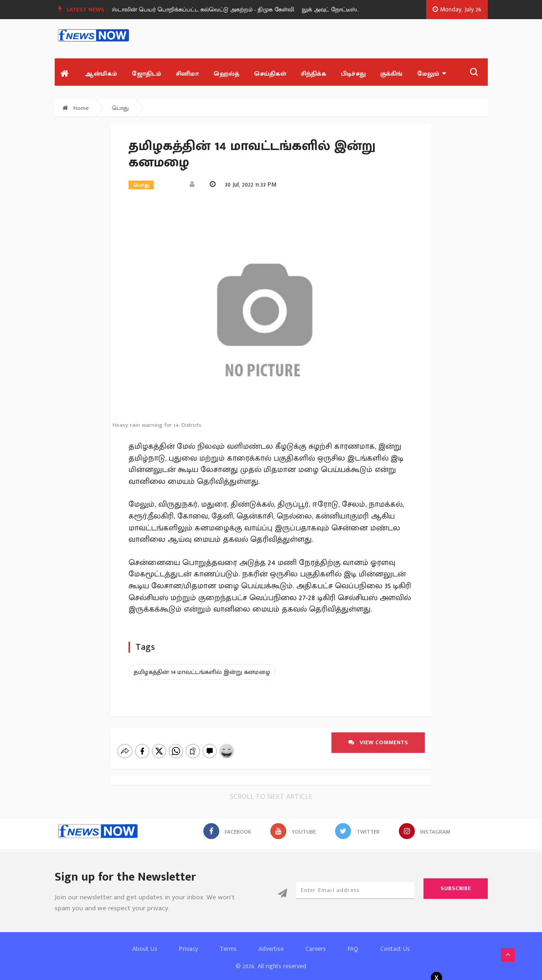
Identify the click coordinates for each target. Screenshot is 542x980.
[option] (210, 10)
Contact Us (395, 941)
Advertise (271, 941)
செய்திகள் (270, 74)
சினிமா (187, 74)
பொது (121, 108)
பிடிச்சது (353, 74)
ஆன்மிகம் (101, 74)
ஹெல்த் (226, 74)
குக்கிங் (391, 74)
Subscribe (456, 881)
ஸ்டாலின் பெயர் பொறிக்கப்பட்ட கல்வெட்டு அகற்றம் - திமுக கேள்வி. (206, 10)
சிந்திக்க (314, 74)
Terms (228, 941)
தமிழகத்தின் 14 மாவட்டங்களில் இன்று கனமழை (202, 672)
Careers (316, 941)
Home (76, 108)
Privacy (188, 941)
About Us (145, 941)
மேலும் (431, 74)
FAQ (353, 941)
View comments (378, 742)
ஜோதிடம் (147, 74)
